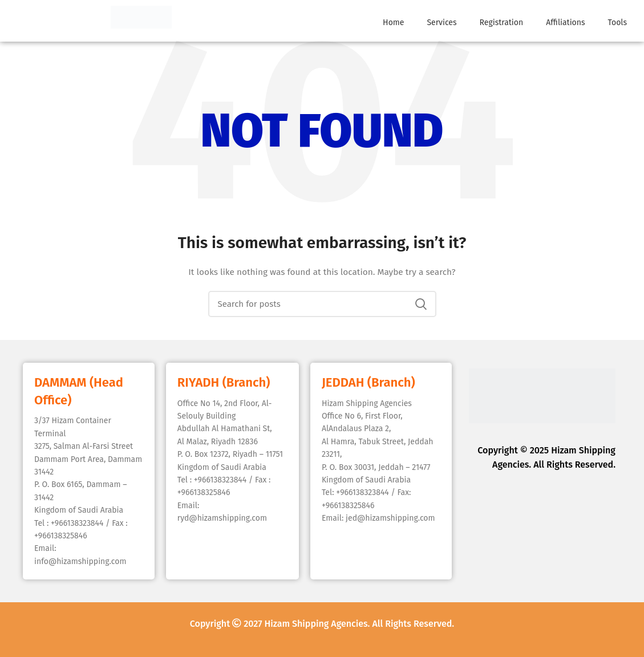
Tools (617, 23)
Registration (502, 23)
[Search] (322, 304)
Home (393, 23)
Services (442, 23)
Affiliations (565, 23)
